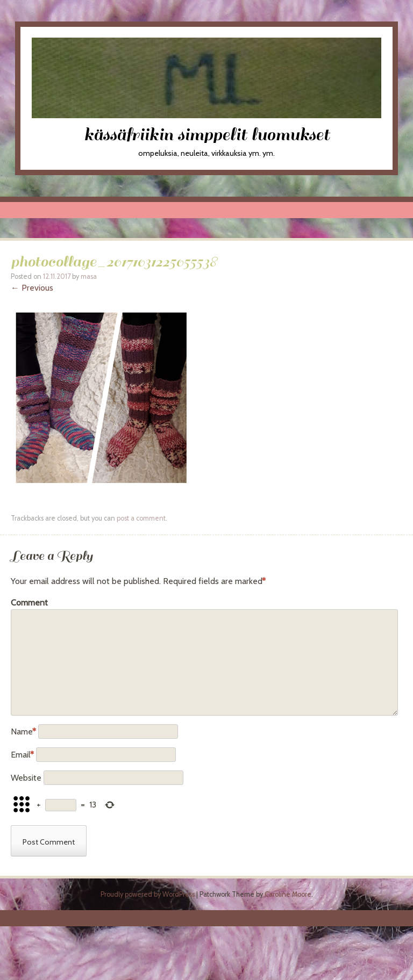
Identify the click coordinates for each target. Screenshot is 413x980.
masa (89, 276)
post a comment (141, 518)
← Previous (32, 288)
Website (26, 778)
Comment (29, 603)
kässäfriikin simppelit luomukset (207, 135)
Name (23, 732)
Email (22, 755)
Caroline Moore (288, 894)
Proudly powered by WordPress (148, 894)
